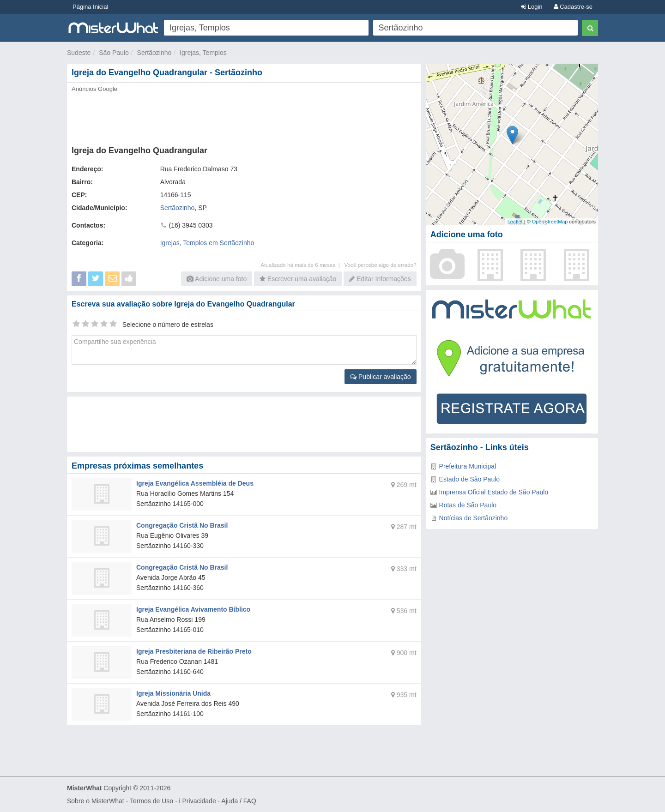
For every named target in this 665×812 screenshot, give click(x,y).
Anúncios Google (94, 89)
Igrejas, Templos (203, 53)
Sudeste (79, 53)
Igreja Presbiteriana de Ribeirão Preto (194, 651)
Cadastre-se (573, 7)
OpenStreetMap (550, 222)
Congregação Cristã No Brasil (182, 525)
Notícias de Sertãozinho (474, 518)
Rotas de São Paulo (468, 505)
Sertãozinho (154, 53)
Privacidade (199, 801)
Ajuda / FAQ (239, 801)
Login (532, 7)
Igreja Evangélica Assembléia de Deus (195, 483)
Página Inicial (90, 7)
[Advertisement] (243, 116)
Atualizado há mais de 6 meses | (302, 265)
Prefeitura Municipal (468, 466)
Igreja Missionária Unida (173, 693)
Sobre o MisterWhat (96, 801)
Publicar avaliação (381, 377)
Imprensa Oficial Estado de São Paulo (494, 492)
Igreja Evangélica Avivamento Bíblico (193, 609)
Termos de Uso (151, 801)
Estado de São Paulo (470, 479)
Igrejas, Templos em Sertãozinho (207, 243)
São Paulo (114, 53)
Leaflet (515, 222)
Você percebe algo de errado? (380, 265)
